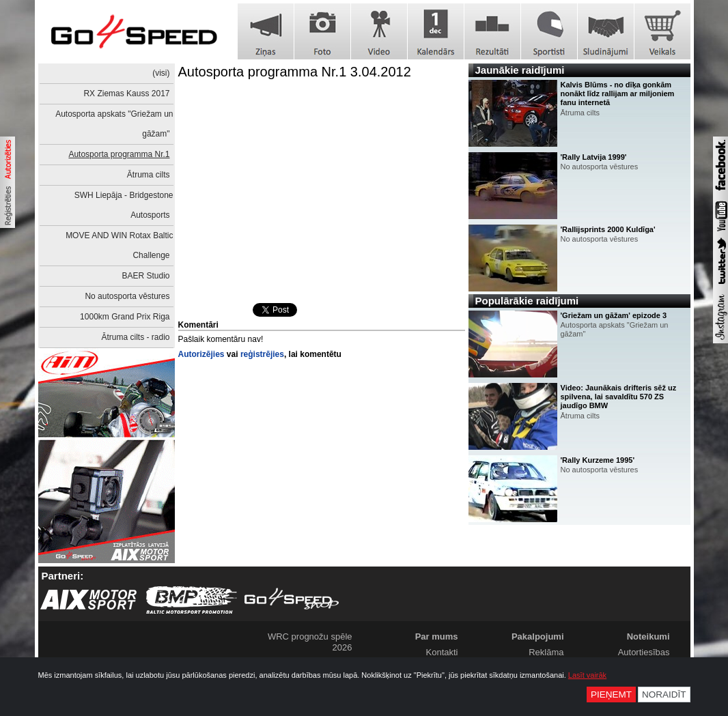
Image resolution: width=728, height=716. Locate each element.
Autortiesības (644, 652)
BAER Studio (145, 276)
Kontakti (442, 652)
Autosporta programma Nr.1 (119, 154)
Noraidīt (664, 694)
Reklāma (546, 652)
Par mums (437, 636)
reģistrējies (262, 354)
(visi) (161, 73)
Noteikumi (648, 636)
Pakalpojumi (538, 636)
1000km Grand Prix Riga (125, 317)
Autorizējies (201, 354)
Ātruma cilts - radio (135, 337)
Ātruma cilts (149, 175)
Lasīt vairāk (587, 675)
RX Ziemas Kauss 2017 (126, 94)
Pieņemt (611, 694)
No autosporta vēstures (127, 296)
